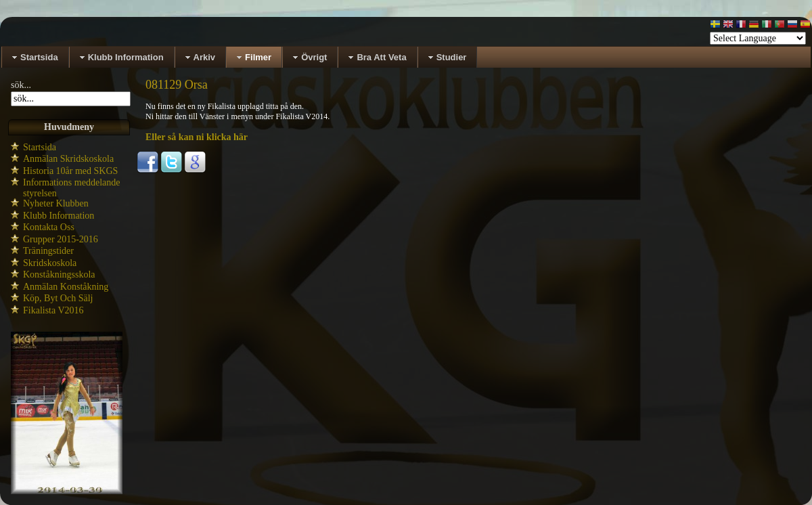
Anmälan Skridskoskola (68, 159)
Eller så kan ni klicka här (197, 137)
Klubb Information (59, 216)
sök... (21, 85)
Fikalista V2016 (53, 310)
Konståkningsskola (59, 275)
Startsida (40, 147)
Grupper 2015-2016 (61, 239)
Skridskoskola (50, 263)
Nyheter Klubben (56, 203)
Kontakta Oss (49, 227)
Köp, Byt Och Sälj (58, 298)
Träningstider (48, 251)
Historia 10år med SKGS (70, 171)
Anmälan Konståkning (66, 287)
